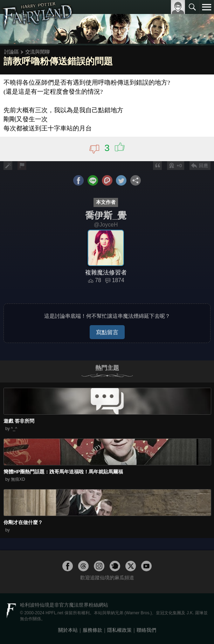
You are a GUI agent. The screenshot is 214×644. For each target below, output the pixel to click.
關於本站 (68, 630)
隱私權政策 (119, 630)
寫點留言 (107, 332)
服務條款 (92, 630)
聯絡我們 (146, 630)
